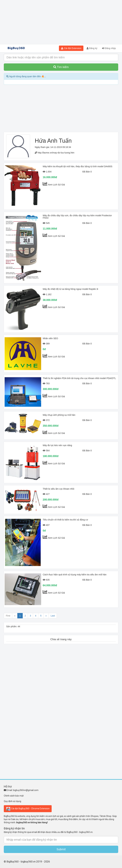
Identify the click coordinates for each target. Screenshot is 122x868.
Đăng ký (92, 48)
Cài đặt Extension (71, 48)
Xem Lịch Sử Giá (56, 185)
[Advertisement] (61, 22)
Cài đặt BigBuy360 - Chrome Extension (28, 809)
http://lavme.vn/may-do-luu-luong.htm (56, 153)
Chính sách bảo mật (14, 796)
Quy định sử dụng (12, 801)
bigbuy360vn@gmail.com (26, 790)
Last (53, 616)
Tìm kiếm (61, 67)
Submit (61, 849)
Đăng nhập (109, 48)
